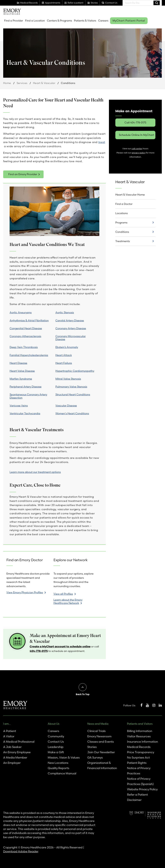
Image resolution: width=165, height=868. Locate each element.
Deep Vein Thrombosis (24, 347)
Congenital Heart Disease (26, 328)
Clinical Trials (96, 731)
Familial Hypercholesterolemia (29, 355)
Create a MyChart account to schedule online (60, 646)
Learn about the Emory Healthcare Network (68, 601)
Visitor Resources (139, 736)
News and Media (98, 724)
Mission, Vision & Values (64, 757)
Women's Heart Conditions (72, 413)
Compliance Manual (62, 773)
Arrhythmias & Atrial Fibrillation (29, 320)
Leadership (56, 747)
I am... (7, 724)
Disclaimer (134, 800)
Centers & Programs (59, 21)
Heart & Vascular (44, 83)
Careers (103, 21)
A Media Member (15, 757)
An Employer (12, 763)
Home (7, 83)
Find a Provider (14, 21)
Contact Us (56, 742)
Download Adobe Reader (21, 851)
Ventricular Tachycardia (25, 413)
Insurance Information (142, 742)
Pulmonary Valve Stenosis (71, 387)
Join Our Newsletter (101, 752)
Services (22, 83)
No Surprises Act (138, 757)
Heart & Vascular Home (130, 195)
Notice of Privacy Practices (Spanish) (140, 781)
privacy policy (139, 153)
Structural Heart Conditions (73, 394)
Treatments (123, 241)
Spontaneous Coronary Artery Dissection (28, 396)
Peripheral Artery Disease (26, 387)
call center (137, 149)
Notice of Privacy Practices (139, 771)
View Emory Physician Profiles (25, 592)
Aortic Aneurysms (21, 312)
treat (102, 142)
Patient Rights (137, 763)
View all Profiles (63, 594)
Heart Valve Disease (22, 371)
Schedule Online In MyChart (136, 135)
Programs (121, 222)
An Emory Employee (17, 752)
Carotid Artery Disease (70, 320)
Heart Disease (18, 363)
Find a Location (35, 21)
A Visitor (9, 736)
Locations (122, 213)
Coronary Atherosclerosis (25, 336)
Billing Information (140, 731)
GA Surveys (95, 757)
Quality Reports (58, 768)
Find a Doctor (124, 204)
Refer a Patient (137, 795)
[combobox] (142, 3)
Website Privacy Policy (142, 789)
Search (157, 3)
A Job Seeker (12, 747)
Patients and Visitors (140, 724)
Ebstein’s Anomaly (67, 347)
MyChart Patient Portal (129, 21)
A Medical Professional (19, 742)
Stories (92, 747)
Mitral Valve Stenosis (68, 379)
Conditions (122, 232)
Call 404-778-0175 (135, 122)
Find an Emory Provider (23, 174)
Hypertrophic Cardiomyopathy (75, 371)
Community (56, 736)
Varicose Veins (19, 406)
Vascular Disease (66, 406)
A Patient (10, 731)
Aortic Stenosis (65, 312)
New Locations (58, 763)
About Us (54, 724)
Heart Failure (64, 363)
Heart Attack (64, 355)
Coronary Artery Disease (71, 328)
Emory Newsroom (99, 736)
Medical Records (139, 747)
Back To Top (83, 694)
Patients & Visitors (85, 21)
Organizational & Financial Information (102, 765)
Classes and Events (101, 742)
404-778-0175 (39, 651)
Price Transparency (141, 752)
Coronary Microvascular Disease (71, 338)
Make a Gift (56, 752)
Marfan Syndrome (21, 379)
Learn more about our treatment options (35, 472)
